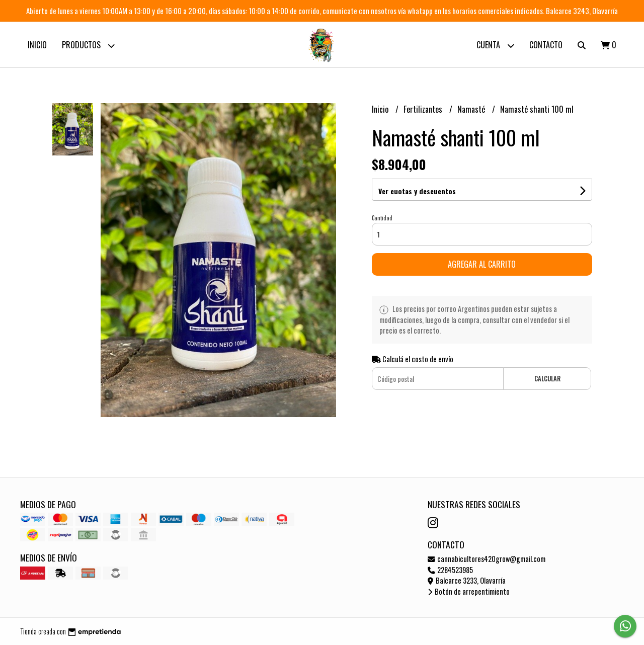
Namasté (472, 109)
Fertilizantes (424, 109)
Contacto (546, 45)
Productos (88, 46)
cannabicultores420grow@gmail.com (487, 559)
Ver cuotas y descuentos (417, 191)
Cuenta (495, 46)
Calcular (547, 379)
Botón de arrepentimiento (469, 591)
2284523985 (450, 570)
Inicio (37, 45)
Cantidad (382, 218)
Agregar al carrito (482, 264)
